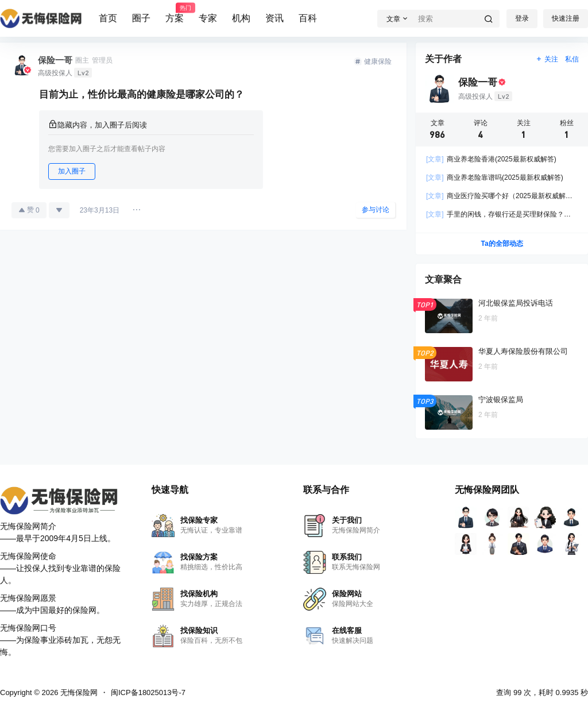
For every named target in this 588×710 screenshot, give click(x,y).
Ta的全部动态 (502, 244)
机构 (241, 18)
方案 (175, 13)
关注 (547, 59)
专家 (208, 18)
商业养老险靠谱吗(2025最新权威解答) (495, 177)
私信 (572, 59)
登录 (522, 18)
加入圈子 (72, 171)
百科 (308, 18)
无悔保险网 (78, 692)
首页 (108, 18)
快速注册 (566, 18)
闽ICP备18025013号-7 (148, 692)
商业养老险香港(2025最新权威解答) (491, 159)
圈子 (141, 18)
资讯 (274, 18)
